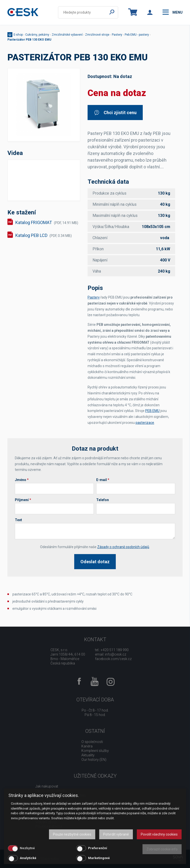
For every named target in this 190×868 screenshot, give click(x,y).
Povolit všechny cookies (159, 834)
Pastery (117, 35)
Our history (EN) (94, 760)
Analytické (28, 858)
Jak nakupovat (47, 786)
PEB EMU (152, 411)
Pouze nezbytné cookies (72, 834)
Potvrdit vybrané (116, 834)
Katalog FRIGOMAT (47, 222)
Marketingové (99, 858)
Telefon (103, 500)
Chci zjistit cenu (115, 113)
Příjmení (23, 500)
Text (18, 520)
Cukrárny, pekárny (37, 35)
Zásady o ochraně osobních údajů (123, 547)
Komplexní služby (95, 751)
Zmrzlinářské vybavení (67, 35)
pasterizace (145, 423)
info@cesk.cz (116, 654)
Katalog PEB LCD (44, 235)
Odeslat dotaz (95, 562)
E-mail (103, 480)
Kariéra (87, 746)
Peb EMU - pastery (137, 35)
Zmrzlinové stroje (97, 35)
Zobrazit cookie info (162, 849)
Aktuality (88, 755)
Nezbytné (27, 848)
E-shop (18, 35)
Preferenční (98, 848)
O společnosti (92, 742)
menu (173, 12)
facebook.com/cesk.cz (113, 659)
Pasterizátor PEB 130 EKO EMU (29, 40)
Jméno (22, 480)
